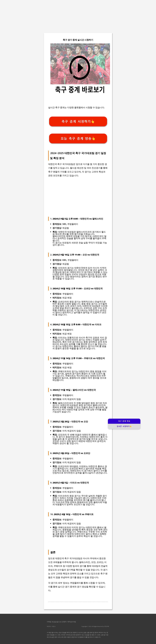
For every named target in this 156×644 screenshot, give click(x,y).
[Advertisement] (78, 15)
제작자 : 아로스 (51, 626)
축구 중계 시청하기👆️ (78, 122)
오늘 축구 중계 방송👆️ (78, 139)
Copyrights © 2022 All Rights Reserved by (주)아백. (95, 626)
